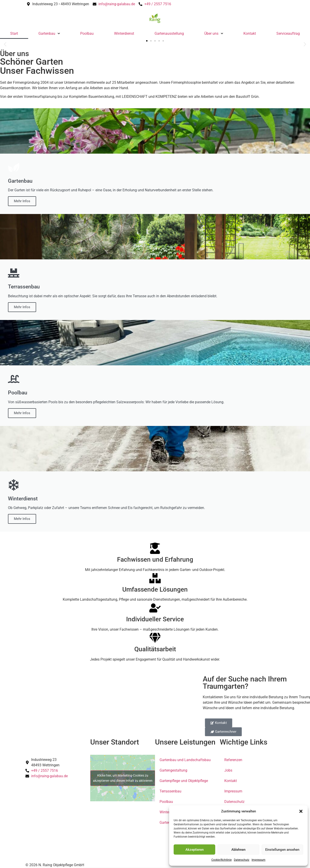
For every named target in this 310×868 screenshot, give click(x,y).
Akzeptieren (195, 850)
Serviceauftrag (288, 33)
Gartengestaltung (173, 770)
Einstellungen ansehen (282, 850)
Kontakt (250, 33)
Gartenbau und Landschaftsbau (185, 760)
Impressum (259, 860)
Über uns (214, 33)
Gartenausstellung (169, 33)
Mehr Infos (22, 201)
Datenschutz (242, 860)
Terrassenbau (170, 791)
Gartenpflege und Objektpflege (184, 781)
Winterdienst (124, 33)
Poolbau (87, 33)
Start (14, 33)
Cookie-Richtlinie (221, 860)
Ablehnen (238, 850)
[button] (301, 811)
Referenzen (233, 760)
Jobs (228, 770)
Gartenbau (49, 33)
